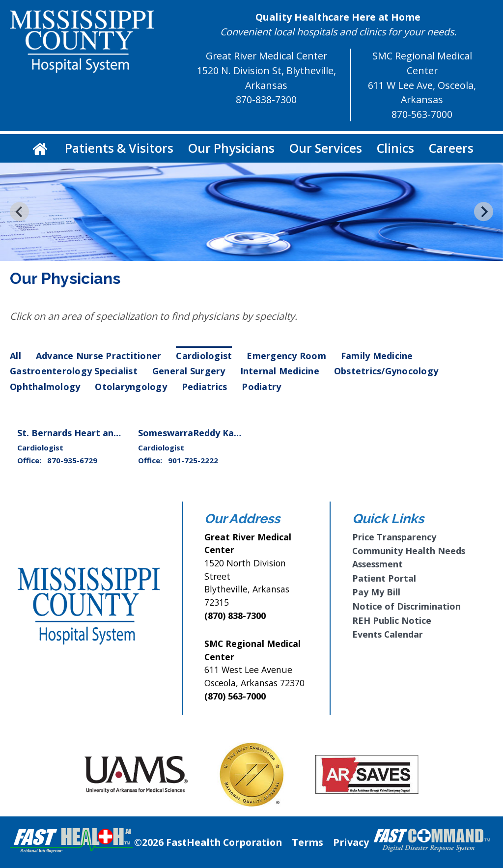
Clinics (395, 148)
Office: (30, 460)
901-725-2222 (193, 460)
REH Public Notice (392, 620)
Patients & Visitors (119, 148)
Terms (307, 842)
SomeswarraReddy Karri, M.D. (204, 433)
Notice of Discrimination (406, 606)
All (15, 356)
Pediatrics (205, 387)
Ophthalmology (45, 387)
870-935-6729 (72, 460)
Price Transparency (394, 537)
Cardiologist (204, 356)
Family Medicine (377, 356)
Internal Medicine (280, 371)
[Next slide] (484, 211)
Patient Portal (384, 578)
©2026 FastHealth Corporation (208, 842)
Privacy (351, 842)
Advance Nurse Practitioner (99, 356)
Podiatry (261, 387)
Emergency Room (286, 356)
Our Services (326, 148)
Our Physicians (231, 148)
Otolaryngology (131, 387)
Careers (451, 148)
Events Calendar (388, 634)
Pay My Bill (376, 592)
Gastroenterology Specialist (74, 371)
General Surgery (189, 371)
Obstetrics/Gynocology (386, 371)
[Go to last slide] (19, 211)
